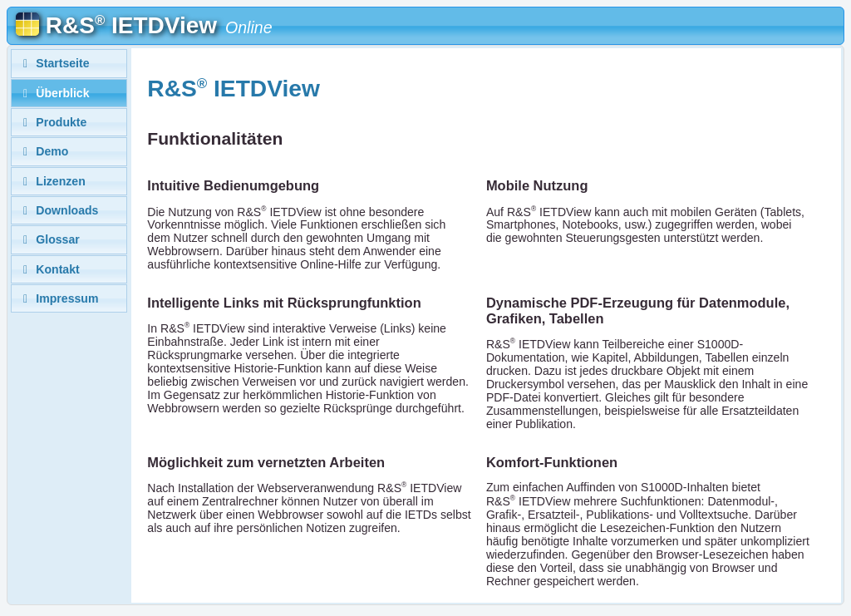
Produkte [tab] (53, 122)
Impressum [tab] (59, 298)
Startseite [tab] (54, 63)
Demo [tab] (44, 151)
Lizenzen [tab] (52, 181)
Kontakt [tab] (49, 269)
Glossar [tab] (49, 239)
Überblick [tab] (54, 93)
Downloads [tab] (59, 210)
